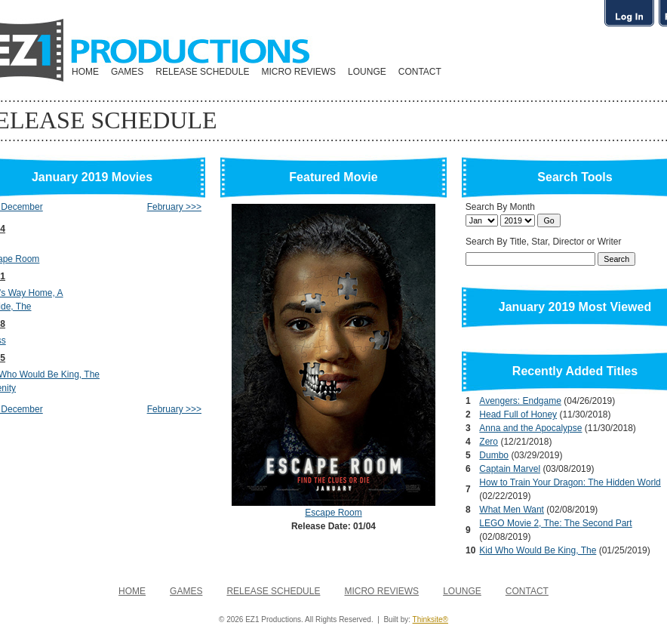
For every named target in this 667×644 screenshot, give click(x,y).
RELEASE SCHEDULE (202, 72)
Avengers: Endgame (520, 401)
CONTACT (420, 72)
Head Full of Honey (518, 414)
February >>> (174, 207)
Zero (489, 442)
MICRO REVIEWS (298, 72)
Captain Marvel (510, 469)
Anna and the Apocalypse (530, 428)
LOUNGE (367, 72)
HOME (85, 72)
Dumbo (494, 455)
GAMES (127, 72)
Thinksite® (430, 619)
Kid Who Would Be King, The (538, 550)
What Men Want (512, 510)
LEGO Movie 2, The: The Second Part (555, 523)
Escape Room (333, 513)
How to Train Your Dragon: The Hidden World (570, 482)
